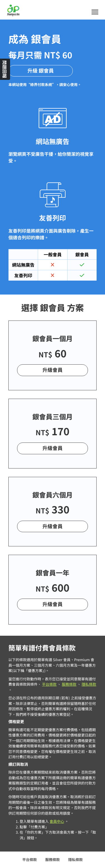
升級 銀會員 (41, 71)
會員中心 (57, 821)
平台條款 (49, 684)
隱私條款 (89, 684)
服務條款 (69, 684)
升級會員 (53, 370)
